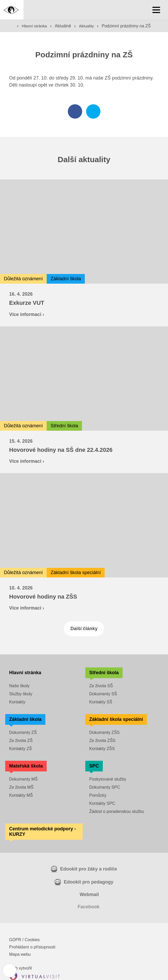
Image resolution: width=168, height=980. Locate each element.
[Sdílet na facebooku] (75, 112)
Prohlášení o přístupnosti (32, 947)
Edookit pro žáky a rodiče (88, 869)
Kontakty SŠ (101, 702)
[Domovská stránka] (12, 10)
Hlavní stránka (36, 26)
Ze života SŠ (101, 686)
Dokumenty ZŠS (104, 733)
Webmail (89, 895)
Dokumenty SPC (105, 787)
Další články (84, 629)
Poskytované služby (108, 779)
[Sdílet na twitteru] (93, 112)
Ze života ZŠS (102, 741)
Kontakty (17, 702)
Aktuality (89, 26)
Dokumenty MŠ (23, 779)
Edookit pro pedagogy (88, 882)
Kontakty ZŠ (20, 749)
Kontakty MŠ (21, 796)
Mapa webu (20, 955)
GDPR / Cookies (24, 940)
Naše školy (19, 686)
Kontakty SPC (102, 804)
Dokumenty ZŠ (23, 733)
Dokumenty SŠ (103, 694)
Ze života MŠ (21, 787)
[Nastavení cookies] (10, 970)
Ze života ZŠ (21, 741)
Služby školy (21, 694)
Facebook (88, 907)
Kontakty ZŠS (102, 749)
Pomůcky (98, 796)
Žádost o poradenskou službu (117, 812)
